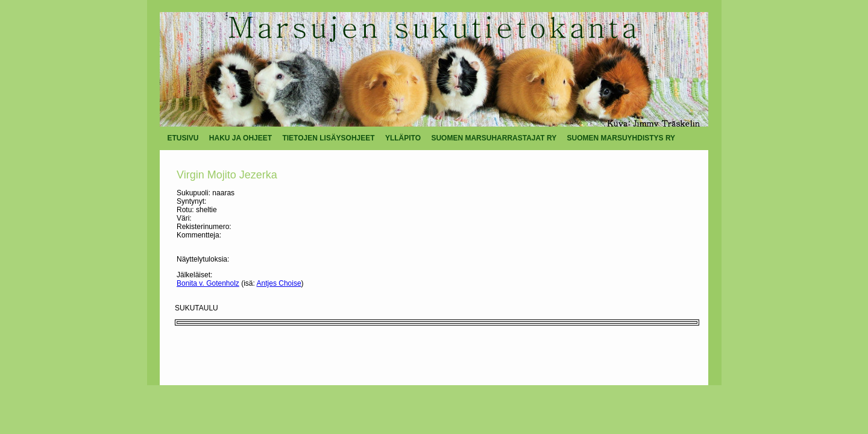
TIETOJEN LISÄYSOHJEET (328, 138)
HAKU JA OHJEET (241, 138)
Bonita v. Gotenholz (208, 283)
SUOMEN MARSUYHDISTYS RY (621, 138)
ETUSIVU (183, 138)
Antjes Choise (279, 283)
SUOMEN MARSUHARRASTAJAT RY (494, 138)
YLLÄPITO (403, 138)
